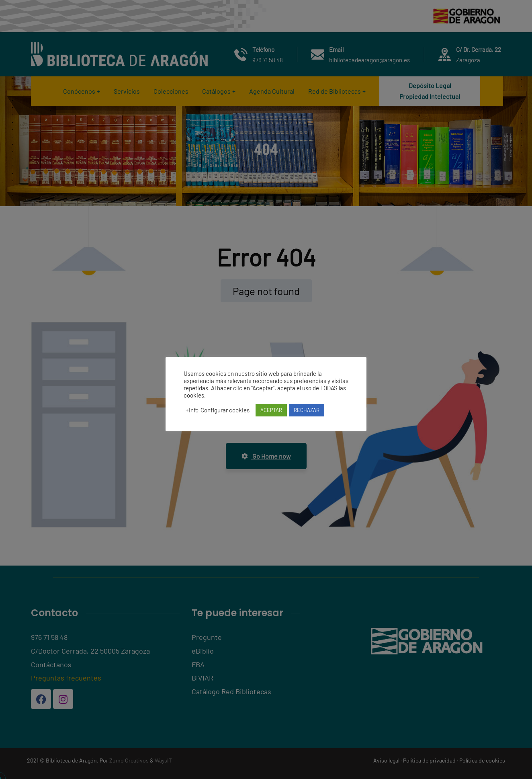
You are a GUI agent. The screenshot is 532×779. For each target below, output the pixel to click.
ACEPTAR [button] (271, 410)
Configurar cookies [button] (225, 410)
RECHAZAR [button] (307, 410)
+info (192, 410)
